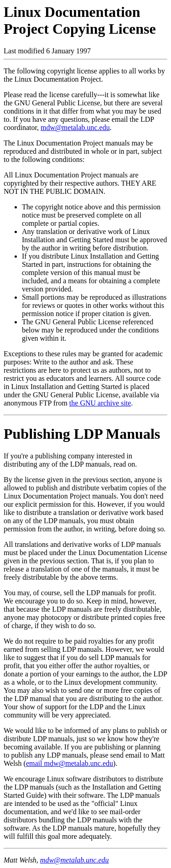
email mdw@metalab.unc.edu (70, 763)
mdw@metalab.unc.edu (75, 127)
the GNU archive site (100, 403)
